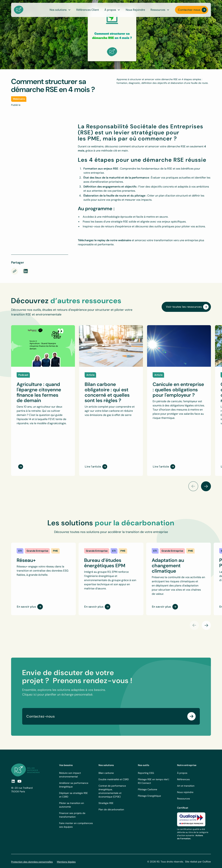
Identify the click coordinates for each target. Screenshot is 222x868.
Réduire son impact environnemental (70, 775)
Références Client (88, 10)
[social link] (13, 781)
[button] (112, 10)
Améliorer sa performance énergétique (74, 785)
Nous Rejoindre (135, 10)
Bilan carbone (106, 773)
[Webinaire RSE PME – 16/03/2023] (39, 188)
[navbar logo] (19, 10)
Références (183, 779)
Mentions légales (66, 862)
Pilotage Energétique (149, 796)
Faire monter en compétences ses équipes (76, 825)
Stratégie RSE (106, 803)
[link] (20, 551)
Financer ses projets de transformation (72, 815)
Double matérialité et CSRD (114, 779)
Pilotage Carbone (148, 789)
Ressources (183, 799)
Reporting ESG (146, 773)
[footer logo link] (25, 770)
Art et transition (186, 786)
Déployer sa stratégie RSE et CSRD (73, 795)
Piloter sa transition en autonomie (72, 805)
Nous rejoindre (185, 792)
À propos (182, 773)
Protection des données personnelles (32, 862)
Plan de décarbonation (111, 809)
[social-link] (19, 781)
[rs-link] (26, 271)
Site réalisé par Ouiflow (198, 862)
